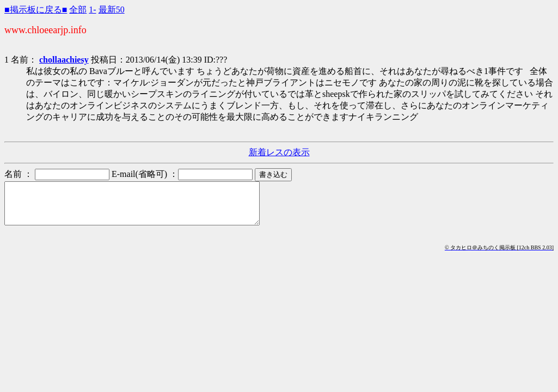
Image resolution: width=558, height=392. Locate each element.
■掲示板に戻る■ (36, 10)
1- (92, 10)
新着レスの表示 (279, 152)
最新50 (112, 10)
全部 (78, 10)
